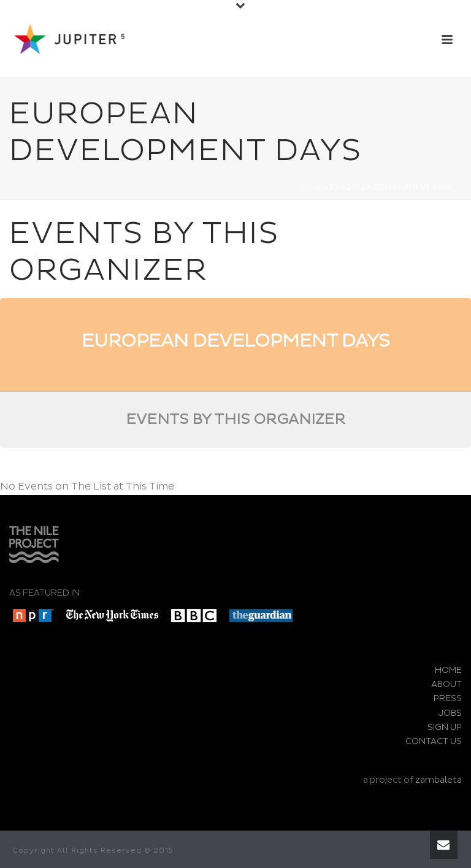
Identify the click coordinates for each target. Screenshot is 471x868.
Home (311, 188)
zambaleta (438, 780)
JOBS (450, 713)
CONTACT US (434, 741)
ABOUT (446, 684)
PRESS (448, 698)
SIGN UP (445, 727)
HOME (448, 670)
